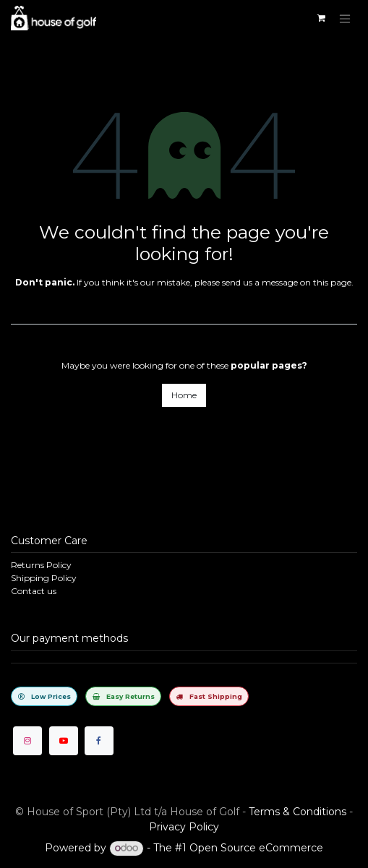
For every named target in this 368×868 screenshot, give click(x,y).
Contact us (34, 591)
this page (332, 282)
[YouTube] (64, 741)
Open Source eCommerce (256, 848)
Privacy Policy (184, 827)
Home (184, 395)
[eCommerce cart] (321, 18)
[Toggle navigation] (345, 18)
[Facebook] (99, 741)
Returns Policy (41, 565)
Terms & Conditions (298, 812)
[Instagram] (27, 741)
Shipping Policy (44, 578)
